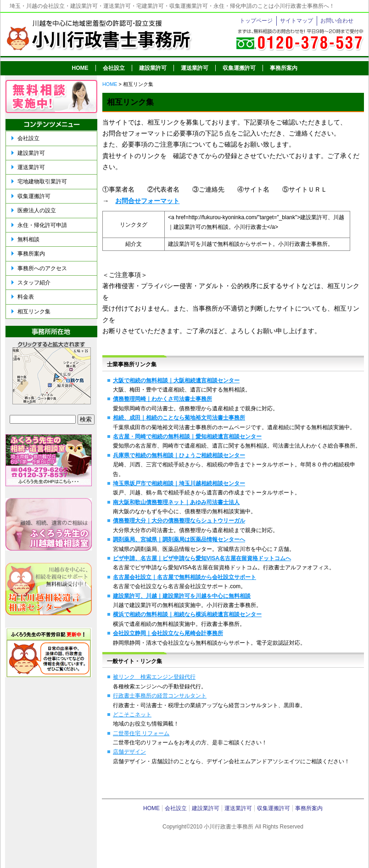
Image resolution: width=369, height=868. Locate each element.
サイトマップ (296, 21)
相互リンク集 (34, 312)
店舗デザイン (129, 752)
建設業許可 (153, 68)
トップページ (256, 21)
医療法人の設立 (37, 210)
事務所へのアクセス (42, 268)
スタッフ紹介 (34, 283)
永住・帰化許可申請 (42, 225)
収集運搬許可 (239, 68)
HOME (80, 68)
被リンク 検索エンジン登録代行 (154, 677)
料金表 (26, 297)
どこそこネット (132, 715)
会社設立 (114, 68)
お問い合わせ (337, 21)
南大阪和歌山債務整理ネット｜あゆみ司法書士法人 (176, 502)
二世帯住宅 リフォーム (141, 733)
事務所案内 (284, 68)
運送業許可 (195, 68)
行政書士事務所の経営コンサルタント (160, 696)
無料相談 (28, 239)
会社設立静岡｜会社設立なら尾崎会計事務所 (168, 633)
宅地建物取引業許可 (42, 182)
